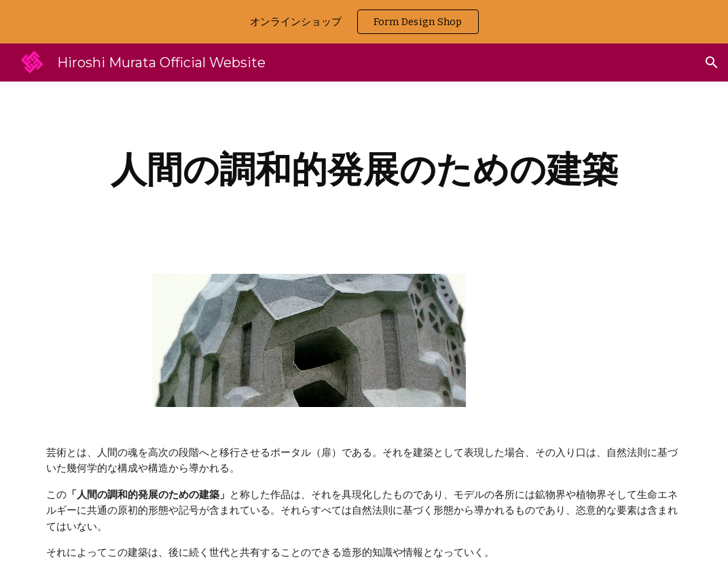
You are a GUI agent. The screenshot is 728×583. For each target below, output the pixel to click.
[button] (712, 63)
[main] (364, 170)
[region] (364, 22)
